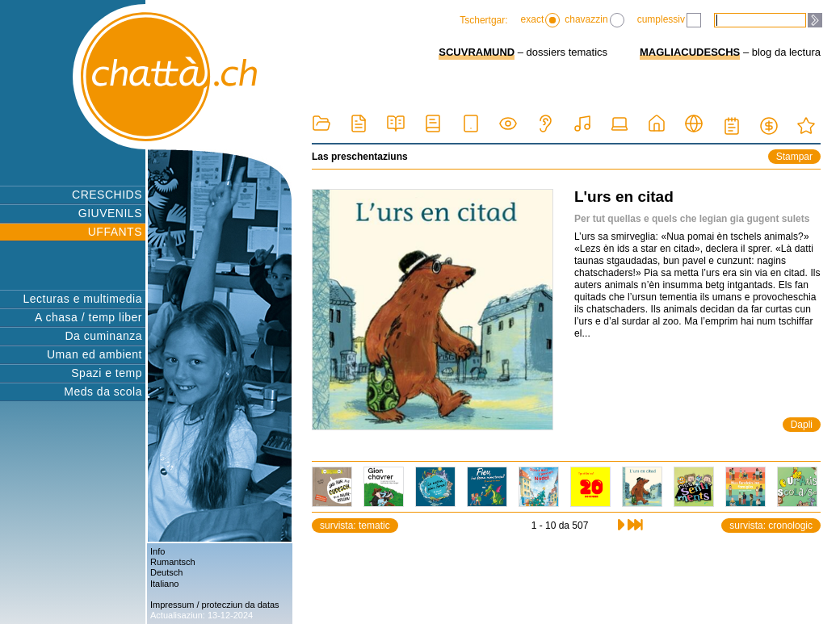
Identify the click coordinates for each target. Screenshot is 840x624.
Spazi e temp (107, 373)
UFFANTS (115, 232)
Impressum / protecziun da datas (215, 605)
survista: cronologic (771, 526)
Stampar (794, 157)
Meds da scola (103, 392)
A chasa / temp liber (88, 317)
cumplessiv (669, 20)
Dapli (802, 425)
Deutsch (166, 572)
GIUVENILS (110, 213)
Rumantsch (173, 562)
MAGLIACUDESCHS (690, 52)
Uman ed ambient (94, 354)
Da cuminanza (104, 336)
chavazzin (594, 20)
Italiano (164, 584)
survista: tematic (355, 526)
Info (157, 551)
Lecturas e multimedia (83, 299)
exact (541, 20)
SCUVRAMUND (477, 52)
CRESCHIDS (107, 195)
